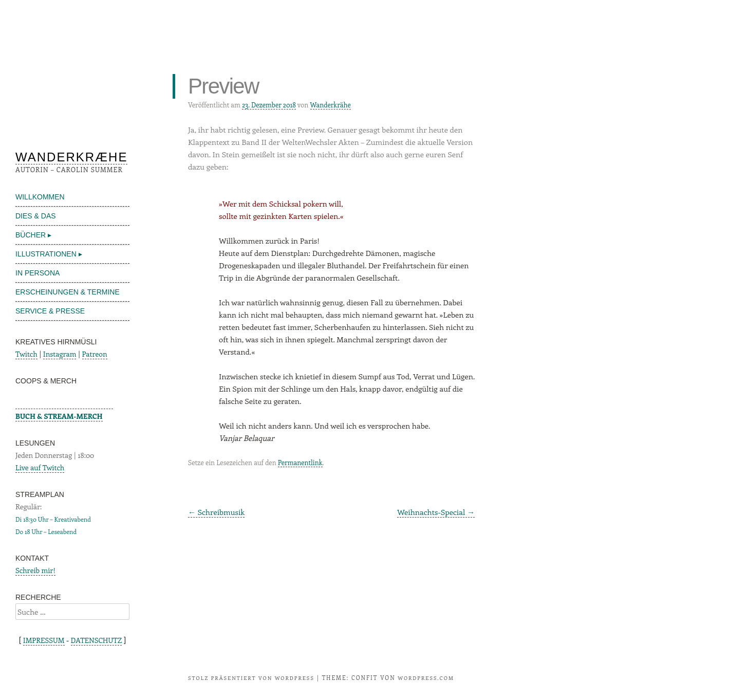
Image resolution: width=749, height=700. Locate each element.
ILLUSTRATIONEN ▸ (49, 254)
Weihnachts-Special (436, 512)
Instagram (60, 354)
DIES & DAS (36, 216)
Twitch (26, 354)
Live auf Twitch (40, 467)
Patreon (95, 354)
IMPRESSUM (44, 640)
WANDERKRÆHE (71, 157)
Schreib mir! (35, 570)
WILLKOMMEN (40, 197)
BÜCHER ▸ (33, 235)
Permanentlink (300, 462)
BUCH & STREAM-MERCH (59, 416)
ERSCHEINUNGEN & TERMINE (68, 292)
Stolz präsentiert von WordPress (251, 678)
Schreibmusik (216, 512)
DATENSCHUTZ (97, 640)
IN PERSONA (38, 273)
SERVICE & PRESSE (50, 311)
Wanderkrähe (331, 105)
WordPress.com (426, 678)
